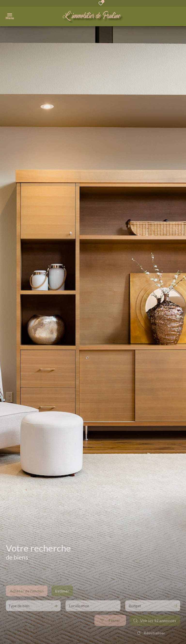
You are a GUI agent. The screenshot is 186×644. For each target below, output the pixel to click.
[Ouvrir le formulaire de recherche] (110, 628)
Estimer (62, 598)
